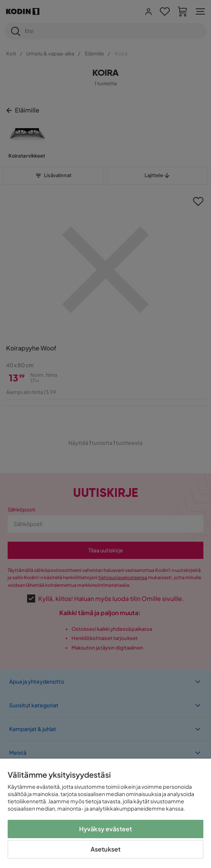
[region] (105, 813)
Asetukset (105, 849)
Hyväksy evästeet (106, 829)
